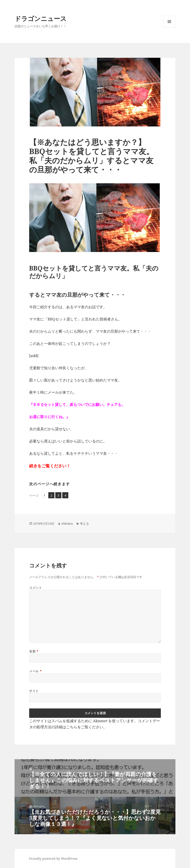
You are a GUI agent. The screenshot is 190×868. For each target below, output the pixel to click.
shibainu (67, 523)
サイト (34, 691)
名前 (34, 651)
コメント (35, 588)
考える (84, 523)
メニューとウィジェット (169, 28)
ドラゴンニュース (41, 18)
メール (35, 671)
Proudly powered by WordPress (53, 859)
